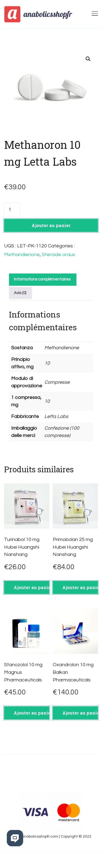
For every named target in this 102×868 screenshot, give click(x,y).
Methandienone (22, 255)
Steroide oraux (58, 255)
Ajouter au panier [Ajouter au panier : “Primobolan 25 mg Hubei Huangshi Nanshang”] (80, 587)
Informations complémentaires (42, 279)
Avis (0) (20, 293)
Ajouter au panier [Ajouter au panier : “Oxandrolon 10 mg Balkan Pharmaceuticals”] (80, 713)
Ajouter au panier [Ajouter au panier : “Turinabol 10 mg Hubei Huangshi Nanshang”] (31, 587)
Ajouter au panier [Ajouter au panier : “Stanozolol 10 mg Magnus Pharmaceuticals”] (31, 713)
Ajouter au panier (51, 225)
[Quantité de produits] (12, 209)
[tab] (42, 280)
